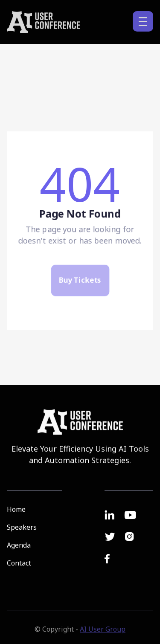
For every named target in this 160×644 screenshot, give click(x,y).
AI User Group (103, 633)
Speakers (22, 527)
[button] (143, 21)
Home (16, 509)
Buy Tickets (80, 283)
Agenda (19, 545)
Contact (19, 563)
